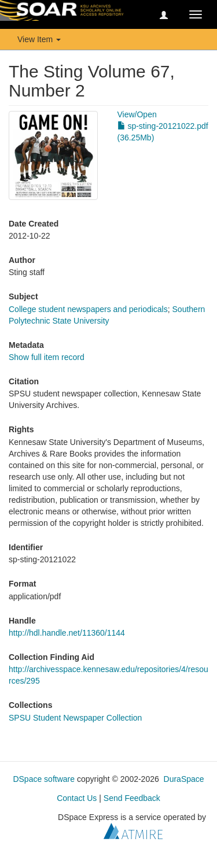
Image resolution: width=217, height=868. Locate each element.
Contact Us (77, 798)
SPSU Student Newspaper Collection (75, 718)
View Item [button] (39, 39)
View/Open (137, 114)
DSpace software (44, 779)
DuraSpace (184, 779)
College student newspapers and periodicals (88, 309)
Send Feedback (132, 798)
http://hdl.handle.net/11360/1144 (67, 633)
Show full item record (47, 357)
